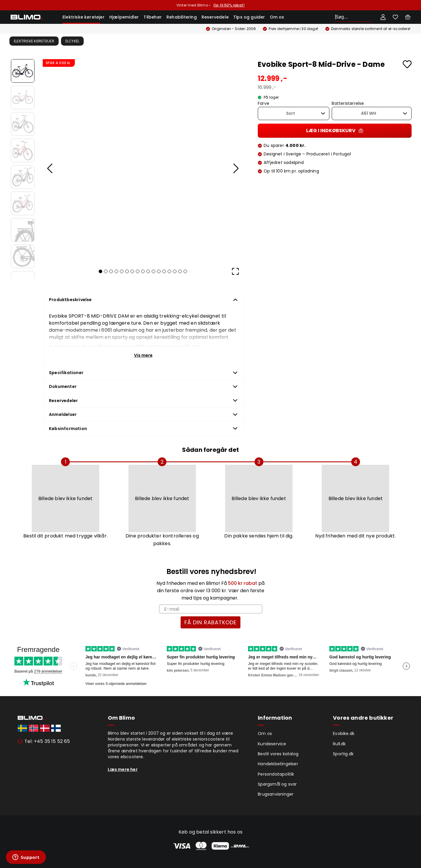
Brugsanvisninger (276, 794)
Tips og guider (249, 17)
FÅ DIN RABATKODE (210, 622)
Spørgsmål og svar (277, 784)
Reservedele (215, 17)
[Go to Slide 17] (185, 271)
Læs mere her (123, 769)
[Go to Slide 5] (23, 177)
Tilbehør (153, 17)
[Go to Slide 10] (148, 271)
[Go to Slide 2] (23, 97)
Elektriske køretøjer (84, 17)
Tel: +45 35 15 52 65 (47, 741)
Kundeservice (272, 744)
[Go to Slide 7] (23, 230)
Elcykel (72, 41)
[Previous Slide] (50, 168)
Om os (277, 17)
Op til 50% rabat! (229, 5)
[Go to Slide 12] (159, 271)
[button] (143, 160)
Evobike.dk (344, 733)
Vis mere (143, 355)
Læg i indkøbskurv (335, 131)
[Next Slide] (235, 168)
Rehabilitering (182, 17)
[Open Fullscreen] (235, 271)
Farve (264, 103)
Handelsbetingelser (278, 764)
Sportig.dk (343, 754)
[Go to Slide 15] (175, 271)
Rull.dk (339, 744)
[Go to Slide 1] (23, 71)
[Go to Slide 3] (23, 124)
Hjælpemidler (124, 17)
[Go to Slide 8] (23, 256)
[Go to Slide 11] (153, 271)
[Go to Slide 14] (169, 271)
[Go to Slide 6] (23, 203)
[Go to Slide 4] (23, 150)
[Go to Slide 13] (164, 271)
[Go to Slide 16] (180, 271)
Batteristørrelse (348, 103)
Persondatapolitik (276, 774)
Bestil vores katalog (278, 754)
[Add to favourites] (407, 64)
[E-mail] (211, 609)
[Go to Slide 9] (143, 271)
